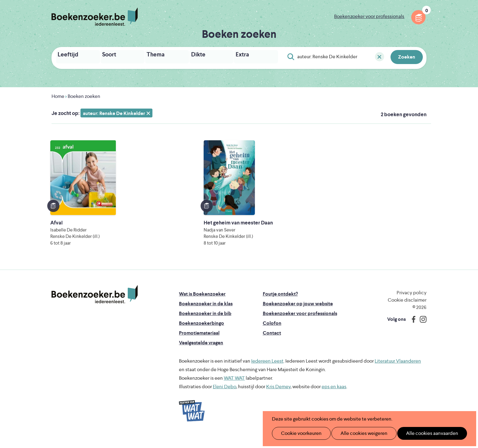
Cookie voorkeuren (299, 433)
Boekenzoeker (95, 17)
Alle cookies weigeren (358, 433)
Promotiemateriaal (199, 344)
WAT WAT (234, 389)
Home (58, 94)
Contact (272, 344)
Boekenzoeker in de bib (205, 324)
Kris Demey (278, 398)
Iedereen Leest (267, 372)
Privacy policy (412, 304)
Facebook (412, 330)
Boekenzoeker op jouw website (298, 315)
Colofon (272, 334)
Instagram (421, 330)
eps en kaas (334, 398)
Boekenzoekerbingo (202, 334)
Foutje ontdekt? (280, 305)
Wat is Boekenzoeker (202, 305)
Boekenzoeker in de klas (206, 315)
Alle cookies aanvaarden (422, 433)
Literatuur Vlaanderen (398, 372)
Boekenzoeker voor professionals (369, 16)
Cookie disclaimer (407, 311)
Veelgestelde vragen (201, 354)
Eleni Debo (225, 398)
